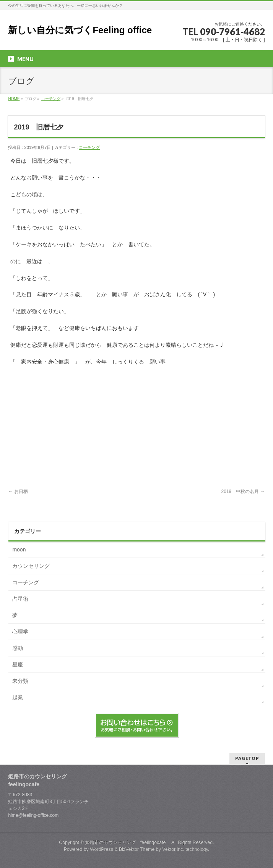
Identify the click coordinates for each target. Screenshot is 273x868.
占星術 (20, 599)
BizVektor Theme (137, 849)
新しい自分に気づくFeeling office (80, 30)
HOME (14, 99)
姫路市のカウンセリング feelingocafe (128, 842)
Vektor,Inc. (173, 849)
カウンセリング (31, 566)
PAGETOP (247, 758)
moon (19, 550)
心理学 (20, 632)
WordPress (102, 849)
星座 (18, 664)
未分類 (20, 681)
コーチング (51, 99)
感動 (18, 648)
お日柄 (22, 491)
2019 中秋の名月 (243, 491)
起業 (18, 697)
